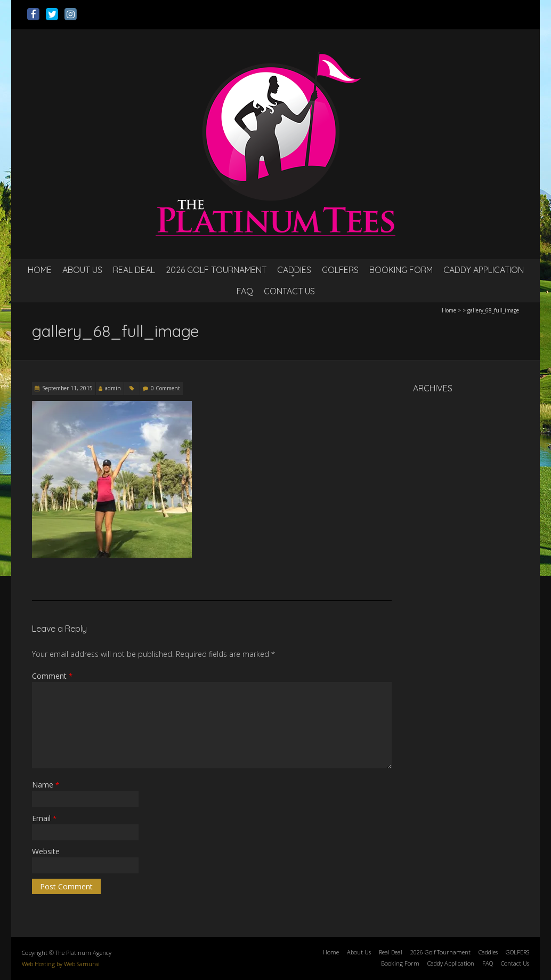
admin (113, 388)
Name (46, 785)
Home (40, 270)
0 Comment (165, 388)
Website (46, 851)
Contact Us (289, 291)
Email (44, 818)
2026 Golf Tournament (216, 270)
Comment (52, 676)
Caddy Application (484, 270)
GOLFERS (340, 270)
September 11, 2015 (67, 388)
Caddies (294, 270)
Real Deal (134, 270)
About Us (82, 270)
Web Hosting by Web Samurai (61, 964)
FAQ (245, 291)
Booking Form (401, 270)
